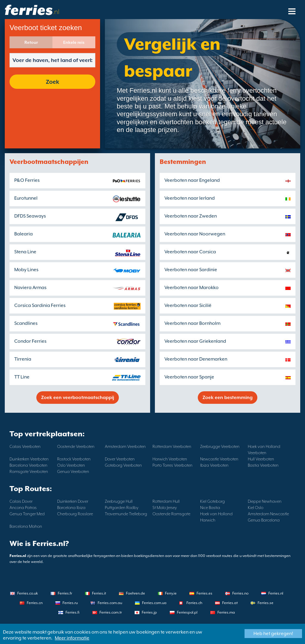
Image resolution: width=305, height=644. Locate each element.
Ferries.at (230, 603)
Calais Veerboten (25, 446)
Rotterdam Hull (166, 501)
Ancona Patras (23, 508)
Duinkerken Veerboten (29, 459)
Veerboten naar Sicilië (188, 305)
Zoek (53, 82)
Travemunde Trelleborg (126, 514)
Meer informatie (72, 638)
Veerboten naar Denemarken (196, 359)
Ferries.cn (35, 603)
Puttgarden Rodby (122, 508)
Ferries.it (99, 593)
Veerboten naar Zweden (191, 216)
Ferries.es (204, 593)
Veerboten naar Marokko (192, 288)
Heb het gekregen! (273, 634)
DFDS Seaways (30, 216)
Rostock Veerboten (74, 459)
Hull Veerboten (261, 459)
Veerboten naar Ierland (190, 198)
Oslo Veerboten (71, 465)
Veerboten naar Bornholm (192, 323)
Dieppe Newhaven (265, 501)
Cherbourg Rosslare (75, 514)
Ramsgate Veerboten (29, 471)
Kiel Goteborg (213, 501)
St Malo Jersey (165, 508)
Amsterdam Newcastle (268, 514)
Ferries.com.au (110, 603)
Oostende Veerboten (76, 446)
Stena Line (25, 252)
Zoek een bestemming (228, 398)
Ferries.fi (73, 612)
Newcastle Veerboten (219, 459)
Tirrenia (23, 359)
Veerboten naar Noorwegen (195, 234)
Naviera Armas (30, 288)
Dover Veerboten (120, 459)
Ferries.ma (226, 612)
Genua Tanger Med (27, 514)
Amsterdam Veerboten (125, 446)
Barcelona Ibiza (71, 508)
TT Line (22, 377)
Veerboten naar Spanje (189, 377)
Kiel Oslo (256, 508)
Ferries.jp (149, 612)
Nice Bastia (210, 508)
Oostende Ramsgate (171, 514)
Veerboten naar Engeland (192, 180)
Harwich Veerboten (170, 459)
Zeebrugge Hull (119, 501)
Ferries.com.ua (154, 603)
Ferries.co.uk (28, 593)
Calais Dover (21, 501)
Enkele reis (74, 42)
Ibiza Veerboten (214, 465)
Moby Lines (26, 270)
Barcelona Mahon (26, 526)
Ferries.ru (70, 603)
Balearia (24, 234)
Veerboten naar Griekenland (195, 341)
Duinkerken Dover (73, 501)
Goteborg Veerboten (123, 465)
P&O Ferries (27, 180)
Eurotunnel (26, 198)
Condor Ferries (30, 341)
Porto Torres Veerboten (172, 465)
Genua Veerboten (73, 471)
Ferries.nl (276, 593)
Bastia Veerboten (263, 465)
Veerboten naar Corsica (190, 252)
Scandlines (26, 323)
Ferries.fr (65, 593)
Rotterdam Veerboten (172, 446)
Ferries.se (266, 603)
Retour (31, 42)
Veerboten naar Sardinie (191, 270)
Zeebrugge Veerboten (220, 446)
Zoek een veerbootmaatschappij (78, 398)
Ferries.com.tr (111, 612)
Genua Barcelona (264, 520)
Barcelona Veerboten (28, 465)
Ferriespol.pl (187, 612)
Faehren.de (136, 593)
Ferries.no (240, 593)
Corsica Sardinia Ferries (40, 305)
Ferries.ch (194, 603)
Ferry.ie (171, 593)
